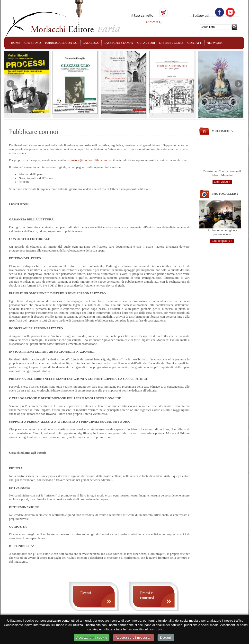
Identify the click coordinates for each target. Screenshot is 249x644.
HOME (16, 43)
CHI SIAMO (33, 43)
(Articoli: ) (153, 22)
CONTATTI (195, 43)
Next (239, 84)
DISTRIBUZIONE (171, 43)
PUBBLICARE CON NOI (62, 43)
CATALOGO (91, 43)
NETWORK (215, 43)
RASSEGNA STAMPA (118, 43)
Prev (10, 84)
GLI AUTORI (146, 43)
